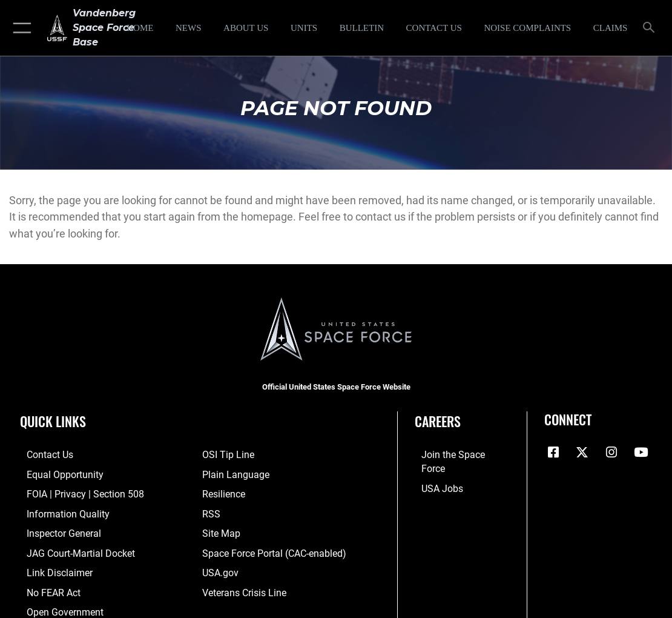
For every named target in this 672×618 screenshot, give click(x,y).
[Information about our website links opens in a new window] (51, 568)
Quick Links (53, 421)
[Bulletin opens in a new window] (362, 28)
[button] (20, 28)
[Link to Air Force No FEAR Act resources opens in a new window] (46, 586)
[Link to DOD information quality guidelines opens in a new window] (59, 511)
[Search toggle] (651, 28)
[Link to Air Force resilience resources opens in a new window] (223, 492)
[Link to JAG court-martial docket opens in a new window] (72, 549)
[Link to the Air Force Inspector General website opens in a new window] (56, 530)
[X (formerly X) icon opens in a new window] (582, 453)
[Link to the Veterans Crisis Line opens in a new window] (243, 586)
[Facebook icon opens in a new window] (553, 453)
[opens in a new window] (528, 28)
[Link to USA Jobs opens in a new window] (435, 473)
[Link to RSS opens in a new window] (210, 511)
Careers (438, 421)
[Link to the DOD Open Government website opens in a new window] (56, 605)
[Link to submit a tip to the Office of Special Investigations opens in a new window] (226, 454)
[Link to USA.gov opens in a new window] (219, 568)
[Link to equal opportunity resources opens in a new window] (56, 473)
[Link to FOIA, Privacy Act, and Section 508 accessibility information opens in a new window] (75, 492)
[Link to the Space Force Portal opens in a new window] (271, 549)
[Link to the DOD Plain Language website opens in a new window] (233, 473)
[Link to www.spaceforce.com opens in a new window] (457, 454)
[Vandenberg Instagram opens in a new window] (611, 453)
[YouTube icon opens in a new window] (641, 453)
